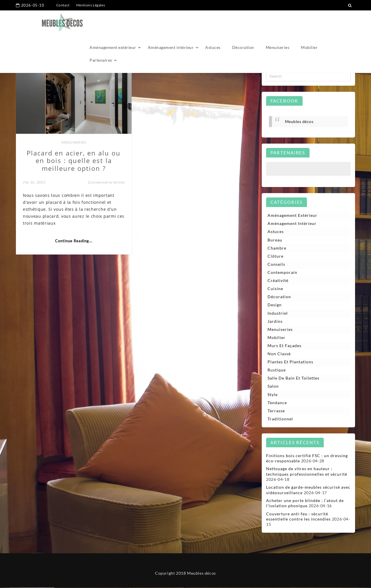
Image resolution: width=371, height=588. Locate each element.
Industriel (278, 313)
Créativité (278, 281)
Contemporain (282, 273)
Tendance (277, 403)
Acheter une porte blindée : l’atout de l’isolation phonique (305, 504)
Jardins (275, 322)
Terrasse (276, 411)
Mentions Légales (91, 5)
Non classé (279, 354)
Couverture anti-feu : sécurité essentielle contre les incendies (298, 517)
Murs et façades (284, 346)
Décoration (243, 22)
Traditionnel (280, 419)
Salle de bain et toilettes (293, 379)
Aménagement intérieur (171, 22)
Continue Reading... (73, 240)
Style (273, 395)
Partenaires (101, 35)
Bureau (275, 240)
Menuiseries (278, 22)
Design (275, 305)
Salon (273, 387)
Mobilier (309, 22)
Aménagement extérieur (113, 22)
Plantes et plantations (290, 362)
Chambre (277, 248)
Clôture (275, 256)
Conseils (276, 264)
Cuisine (275, 289)
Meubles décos (299, 121)
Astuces (213, 22)
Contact (63, 5)
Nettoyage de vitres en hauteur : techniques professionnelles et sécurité (307, 472)
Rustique (277, 370)
